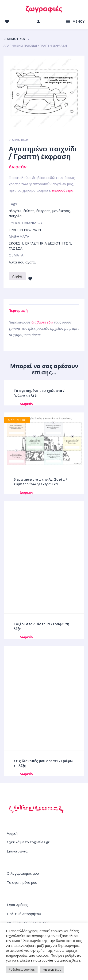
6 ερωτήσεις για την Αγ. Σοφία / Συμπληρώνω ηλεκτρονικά (40, 482)
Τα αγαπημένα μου (22, 882)
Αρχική (12, 833)
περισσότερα (63, 190)
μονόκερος (61, 211)
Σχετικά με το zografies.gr (28, 842)
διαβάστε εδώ (42, 322)
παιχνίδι (16, 216)
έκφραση (43, 211)
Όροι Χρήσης (17, 905)
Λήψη (17, 276)
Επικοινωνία (17, 851)
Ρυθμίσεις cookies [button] (22, 969)
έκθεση (29, 211)
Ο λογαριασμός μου (23, 873)
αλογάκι (15, 211)
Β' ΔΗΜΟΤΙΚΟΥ (15, 39)
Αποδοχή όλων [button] (52, 970)
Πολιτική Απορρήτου (24, 914)
